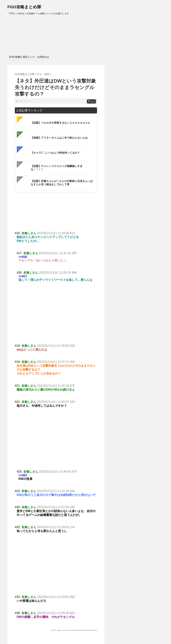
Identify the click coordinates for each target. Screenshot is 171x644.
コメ (91, 102)
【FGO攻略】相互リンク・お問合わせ (29, 57)
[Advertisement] (56, 316)
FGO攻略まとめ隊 (24, 7)
